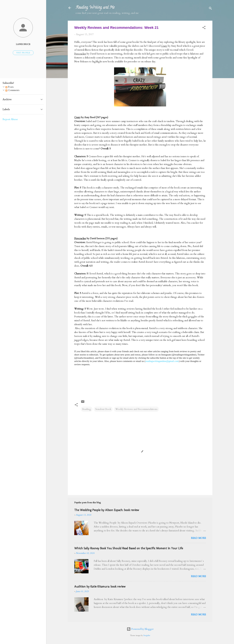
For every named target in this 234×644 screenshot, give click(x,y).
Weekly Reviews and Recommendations (136, 409)
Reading (87, 409)
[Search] (210, 9)
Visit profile (23, 53)
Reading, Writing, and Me (95, 8)
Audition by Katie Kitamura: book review (100, 587)
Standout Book (103, 409)
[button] (204, 28)
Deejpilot (147, 636)
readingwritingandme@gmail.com (162, 361)
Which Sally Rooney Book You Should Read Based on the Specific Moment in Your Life (129, 548)
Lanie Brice (23, 44)
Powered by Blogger (140, 629)
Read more (198, 538)
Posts (10, 87)
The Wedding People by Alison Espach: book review (107, 510)
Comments (12, 90)
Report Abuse (10, 119)
